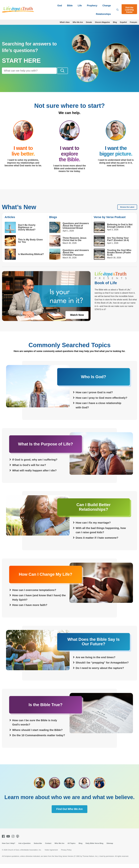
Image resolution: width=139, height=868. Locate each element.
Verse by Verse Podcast (110, 221)
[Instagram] (14, 840)
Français (133, 22)
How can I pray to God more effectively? (102, 402)
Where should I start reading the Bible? (37, 734)
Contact (48, 848)
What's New (65, 22)
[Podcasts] (18, 840)
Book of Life (106, 287)
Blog (115, 22)
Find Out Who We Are (69, 813)
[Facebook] (4, 840)
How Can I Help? (9, 848)
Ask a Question (25, 848)
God (60, 6)
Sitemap (110, 848)
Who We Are (78, 22)
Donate (89, 22)
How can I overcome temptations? (34, 594)
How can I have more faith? (30, 609)
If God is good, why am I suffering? (35, 464)
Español (123, 22)
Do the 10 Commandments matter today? (39, 739)
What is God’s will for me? (29, 469)
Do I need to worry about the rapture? (100, 672)
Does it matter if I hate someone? (97, 542)
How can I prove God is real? (94, 396)
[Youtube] (9, 840)
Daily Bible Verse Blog (94, 848)
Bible (70, 6)
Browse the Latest (127, 211)
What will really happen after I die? (34, 475)
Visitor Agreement (51, 854)
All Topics (71, 848)
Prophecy (92, 6)
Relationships (103, 14)
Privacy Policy (66, 854)
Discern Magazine (102, 22)
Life (80, 6)
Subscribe (38, 848)
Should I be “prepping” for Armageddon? (102, 667)
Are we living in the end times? (96, 661)
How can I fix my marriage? (93, 527)
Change (107, 6)
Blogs (53, 221)
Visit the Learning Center (129, 10)
